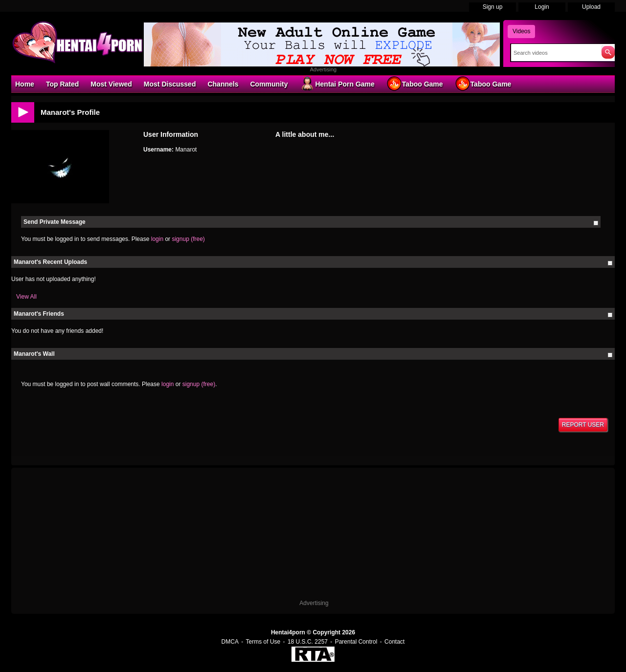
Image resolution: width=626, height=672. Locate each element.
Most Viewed (111, 84)
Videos (521, 31)
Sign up (493, 7)
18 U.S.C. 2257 (308, 642)
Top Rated (62, 84)
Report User (583, 425)
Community (269, 84)
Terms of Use (263, 642)
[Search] (554, 53)
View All (26, 297)
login (157, 239)
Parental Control (356, 642)
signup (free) (188, 239)
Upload (591, 7)
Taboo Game (415, 84)
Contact (394, 642)
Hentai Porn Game (337, 84)
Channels (223, 84)
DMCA (230, 642)
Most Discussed (170, 84)
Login (542, 7)
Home (25, 84)
